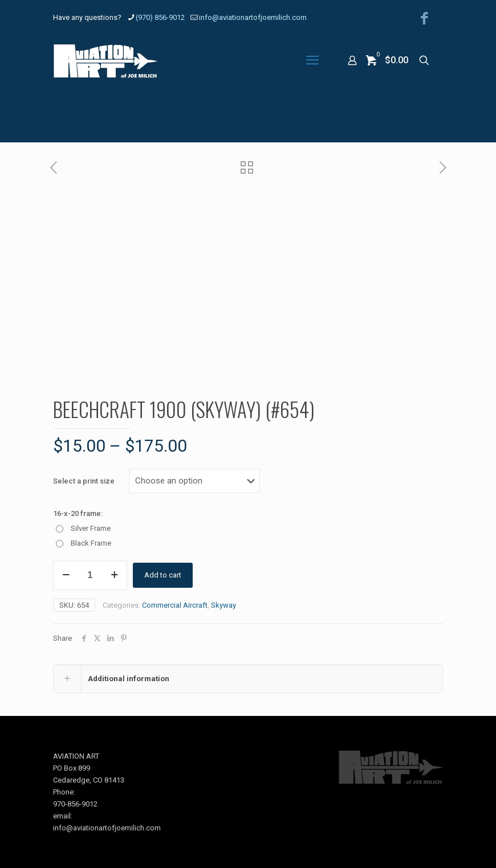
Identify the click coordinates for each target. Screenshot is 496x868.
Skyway (223, 605)
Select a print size (84, 481)
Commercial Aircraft (175, 605)
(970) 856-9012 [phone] (160, 17)
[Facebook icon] (424, 19)
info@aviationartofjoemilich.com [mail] (253, 17)
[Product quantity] (90, 575)
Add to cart (163, 575)
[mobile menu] (312, 60)
